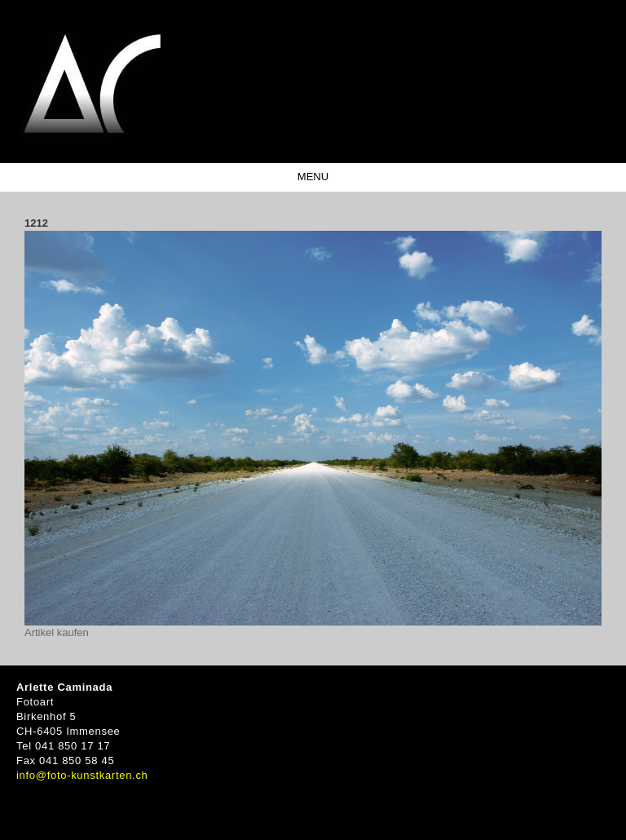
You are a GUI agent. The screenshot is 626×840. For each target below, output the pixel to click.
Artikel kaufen (57, 632)
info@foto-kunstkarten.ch (82, 775)
